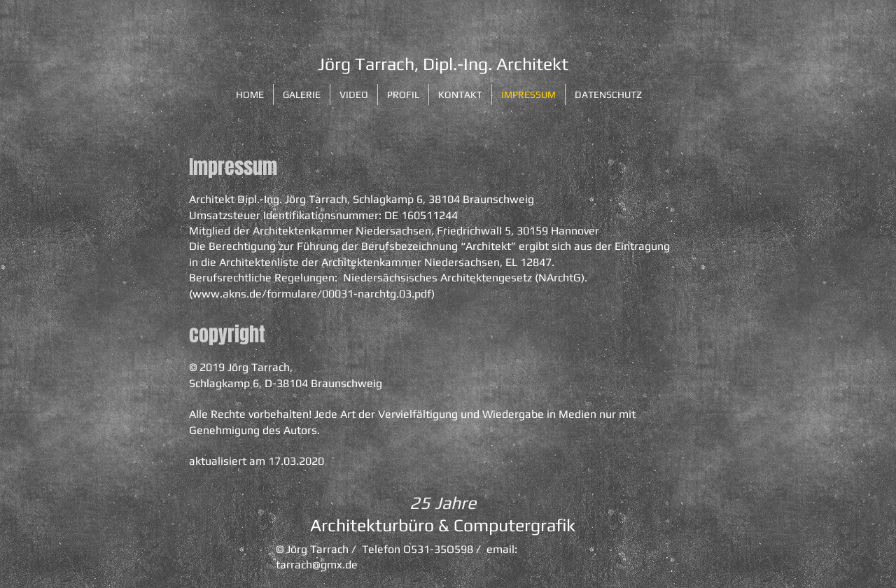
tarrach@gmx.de (317, 565)
